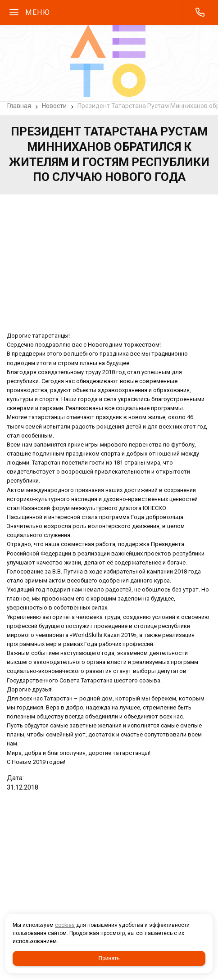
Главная (19, 106)
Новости (54, 106)
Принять (109, 958)
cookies (65, 925)
